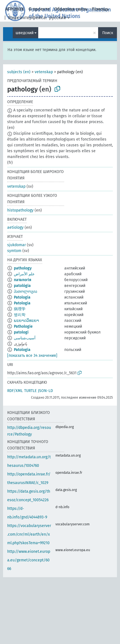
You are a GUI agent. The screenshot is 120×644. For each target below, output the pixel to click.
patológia (22, 286)
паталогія (23, 280)
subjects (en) (19, 72)
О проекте (39, 9)
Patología (22, 297)
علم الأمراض (24, 274)
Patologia (22, 303)
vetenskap (44, 72)
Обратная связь (71, 9)
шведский (25, 33)
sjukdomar (16, 245)
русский (58, 18)
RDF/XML (15, 391)
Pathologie (23, 326)
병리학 (20, 315)
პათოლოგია (25, 292)
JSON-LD (45, 391)
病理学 (20, 309)
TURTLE (30, 391)
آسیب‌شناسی (25, 338)
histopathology (20, 210)
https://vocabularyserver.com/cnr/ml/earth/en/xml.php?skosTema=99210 (29, 534)
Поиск (108, 33)
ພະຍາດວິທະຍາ (26, 321)
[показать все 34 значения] (32, 356)
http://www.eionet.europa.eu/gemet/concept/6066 (29, 560)
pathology (23, 268)
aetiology (15, 227)
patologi (21, 332)
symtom (14, 251)
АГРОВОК (15, 9)
